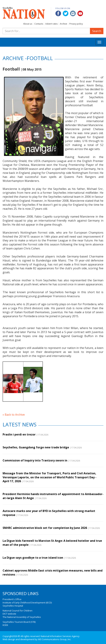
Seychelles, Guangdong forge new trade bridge (36, 447)
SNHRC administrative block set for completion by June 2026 (45, 528)
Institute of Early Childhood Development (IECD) (27, 603)
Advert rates (51, 24)
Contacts (39, 24)
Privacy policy (76, 24)
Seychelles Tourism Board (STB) (19, 622)
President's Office (12, 599)
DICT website (9, 614)
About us (28, 24)
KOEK (5, 625)
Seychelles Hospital (13, 606)
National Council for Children (18, 611)
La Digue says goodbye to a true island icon (33, 558)
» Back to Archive (14, 415)
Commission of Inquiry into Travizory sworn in (35, 460)
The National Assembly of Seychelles (22, 617)
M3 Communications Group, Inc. (55, 639)
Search (97, 31)
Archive (63, 24)
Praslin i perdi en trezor (19, 434)
